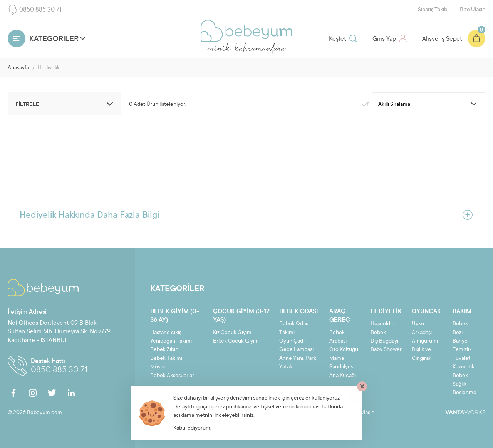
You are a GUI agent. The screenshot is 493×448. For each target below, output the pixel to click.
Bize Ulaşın (473, 10)
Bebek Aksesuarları (173, 376)
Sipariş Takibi (433, 10)
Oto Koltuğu (344, 350)
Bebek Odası (299, 312)
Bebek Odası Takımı (294, 328)
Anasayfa (18, 68)
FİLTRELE (65, 104)
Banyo (460, 341)
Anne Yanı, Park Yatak (298, 363)
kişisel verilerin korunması (290, 407)
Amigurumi (425, 341)
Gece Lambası (296, 350)
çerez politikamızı (232, 407)
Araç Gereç (340, 316)
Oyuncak (426, 312)
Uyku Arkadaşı (422, 328)
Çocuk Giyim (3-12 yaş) (241, 316)
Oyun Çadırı (293, 341)
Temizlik (462, 350)
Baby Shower (386, 350)
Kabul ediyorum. (192, 428)
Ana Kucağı (343, 376)
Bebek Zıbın (164, 350)
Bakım (462, 312)
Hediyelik (386, 312)
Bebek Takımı (166, 359)
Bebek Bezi (460, 328)
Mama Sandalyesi (342, 363)
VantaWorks (465, 412)
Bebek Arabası (338, 337)
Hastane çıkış (166, 333)
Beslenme (464, 393)
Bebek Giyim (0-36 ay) (175, 316)
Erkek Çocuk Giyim (236, 341)
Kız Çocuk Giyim (232, 333)
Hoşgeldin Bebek (382, 328)
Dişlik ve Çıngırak (422, 354)
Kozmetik (464, 367)
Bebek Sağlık (460, 380)
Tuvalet (461, 359)
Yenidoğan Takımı (171, 341)
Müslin (158, 367)
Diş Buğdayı (384, 341)
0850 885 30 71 (35, 10)
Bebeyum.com (246, 31)
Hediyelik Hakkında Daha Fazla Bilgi (246, 215)
